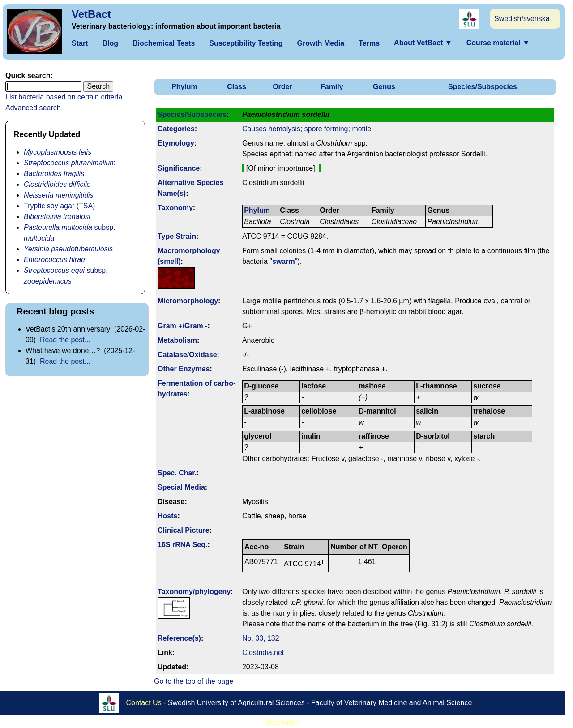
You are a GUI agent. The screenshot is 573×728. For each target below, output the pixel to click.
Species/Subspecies (483, 87)
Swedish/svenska (522, 19)
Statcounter (282, 722)
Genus (384, 87)
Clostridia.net (263, 653)
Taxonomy (175, 208)
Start (80, 43)
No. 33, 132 (261, 638)
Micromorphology (188, 301)
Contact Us (144, 702)
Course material (498, 43)
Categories (176, 129)
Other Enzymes (184, 369)
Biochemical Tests (164, 43)
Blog (110, 43)
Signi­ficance (179, 168)
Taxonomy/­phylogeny (194, 592)
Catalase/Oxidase (187, 355)
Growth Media (321, 43)
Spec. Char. (177, 473)
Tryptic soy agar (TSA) (59, 206)
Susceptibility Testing (246, 43)
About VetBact (423, 43)
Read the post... (65, 340)
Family (332, 87)
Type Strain (177, 236)
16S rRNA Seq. (182, 545)
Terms (369, 43)
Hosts (167, 516)
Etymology (176, 143)
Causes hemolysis (271, 129)
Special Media (181, 487)
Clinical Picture (184, 530)
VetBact (91, 14)
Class (237, 87)
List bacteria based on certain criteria (64, 97)
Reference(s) (179, 638)
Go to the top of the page (194, 681)
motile (361, 129)
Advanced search (33, 108)
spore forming (326, 129)
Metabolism (177, 340)
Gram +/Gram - (183, 326)
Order (282, 87)
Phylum (184, 87)
